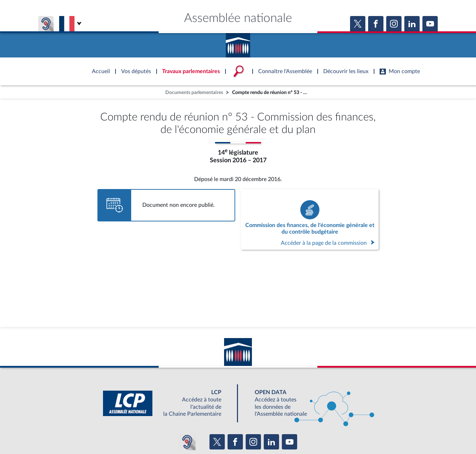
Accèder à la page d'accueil (238, 43)
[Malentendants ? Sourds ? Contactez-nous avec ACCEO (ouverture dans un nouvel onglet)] (187, 442)
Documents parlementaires (194, 92)
